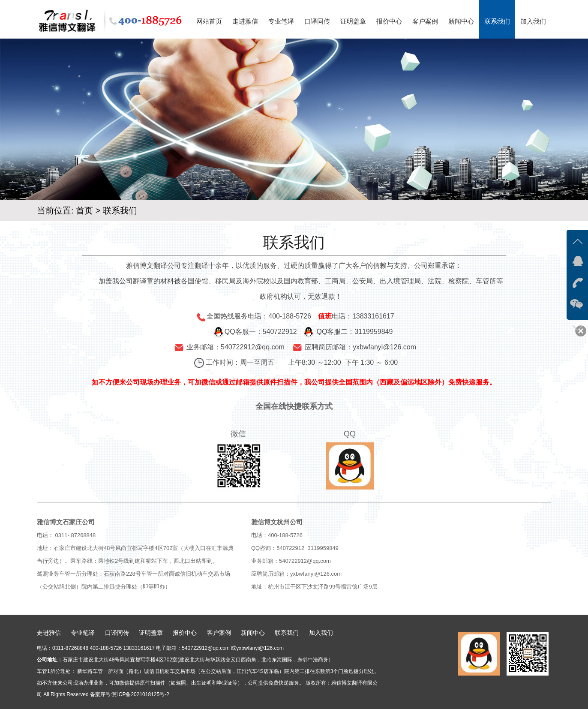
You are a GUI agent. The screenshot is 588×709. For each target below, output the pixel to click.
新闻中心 (461, 21)
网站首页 (209, 21)
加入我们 (533, 21)
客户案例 (425, 21)
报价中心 (389, 21)
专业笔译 (281, 21)
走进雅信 (245, 21)
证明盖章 (353, 21)
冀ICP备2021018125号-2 (140, 694)
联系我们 (497, 21)
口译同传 (317, 21)
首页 (84, 210)
